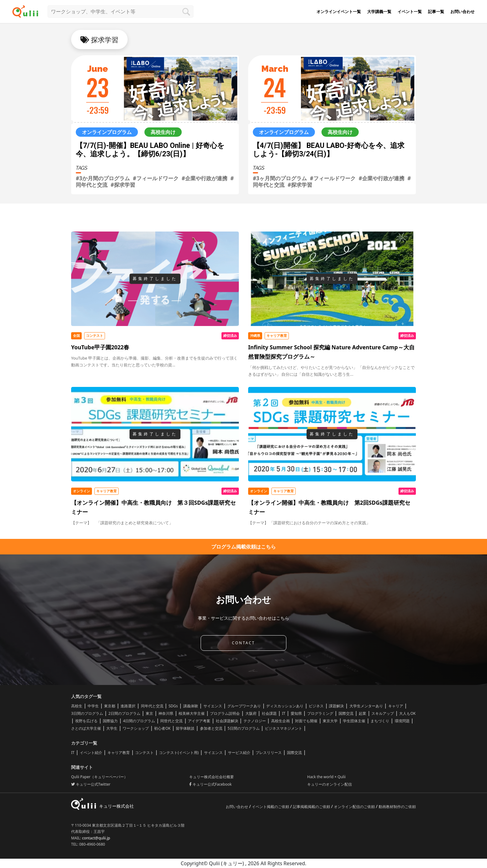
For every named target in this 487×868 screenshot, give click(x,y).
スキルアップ (383, 713)
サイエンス (213, 706)
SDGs (173, 706)
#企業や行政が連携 (205, 178)
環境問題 (402, 721)
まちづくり (380, 721)
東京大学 (330, 721)
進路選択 (128, 706)
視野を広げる (86, 721)
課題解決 (336, 706)
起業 (362, 713)
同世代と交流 (171, 721)
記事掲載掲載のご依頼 (312, 807)
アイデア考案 (199, 721)
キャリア (396, 706)
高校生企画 (280, 721)
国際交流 (346, 713)
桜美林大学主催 (192, 713)
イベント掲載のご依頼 (271, 807)
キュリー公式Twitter (91, 784)
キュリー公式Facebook (210, 784)
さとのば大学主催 (86, 728)
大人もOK (407, 713)
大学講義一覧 (379, 11)
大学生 (112, 728)
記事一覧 (436, 11)
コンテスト (144, 753)
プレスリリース (269, 753)
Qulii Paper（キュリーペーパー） (99, 777)
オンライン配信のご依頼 (355, 807)
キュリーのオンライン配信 (330, 784)
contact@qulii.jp (96, 838)
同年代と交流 (152, 706)
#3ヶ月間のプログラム (280, 178)
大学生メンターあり (366, 706)
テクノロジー (255, 721)
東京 (149, 713)
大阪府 (251, 713)
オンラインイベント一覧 (339, 11)
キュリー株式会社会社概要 (212, 777)
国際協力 (110, 721)
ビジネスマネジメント (284, 728)
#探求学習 (123, 185)
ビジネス (316, 706)
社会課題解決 (227, 721)
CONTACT (243, 643)
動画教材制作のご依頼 (397, 807)
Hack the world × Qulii (326, 777)
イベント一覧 (410, 11)
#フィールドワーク (156, 178)
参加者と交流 (211, 728)
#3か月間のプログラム (103, 178)
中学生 (93, 706)
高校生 (77, 706)
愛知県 (296, 713)
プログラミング (320, 713)
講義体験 (191, 706)
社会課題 (269, 713)
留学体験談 (185, 728)
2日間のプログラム (124, 713)
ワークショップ (136, 728)
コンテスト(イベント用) (179, 753)
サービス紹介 (239, 753)
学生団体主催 (354, 721)
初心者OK (162, 728)
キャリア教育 (119, 753)
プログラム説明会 (225, 713)
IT (284, 713)
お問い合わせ (462, 11)
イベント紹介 (91, 753)
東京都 (110, 706)
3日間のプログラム (87, 713)
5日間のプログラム (244, 728)
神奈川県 (166, 713)
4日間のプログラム (139, 721)
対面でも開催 (306, 721)
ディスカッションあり (285, 706)
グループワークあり (244, 706)
